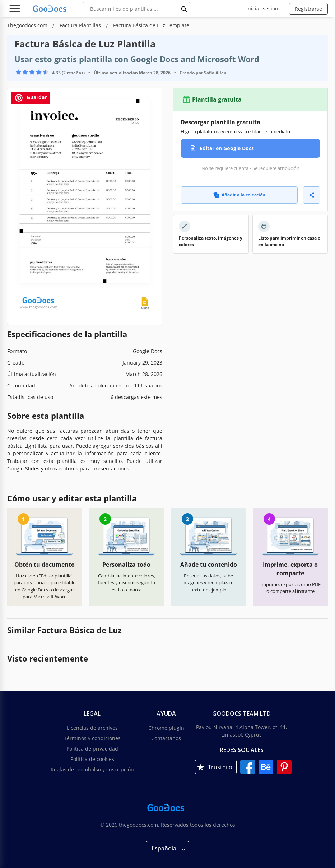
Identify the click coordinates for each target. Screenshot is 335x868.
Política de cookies (92, 759)
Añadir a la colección (239, 195)
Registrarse (308, 9)
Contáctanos (166, 738)
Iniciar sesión (262, 8)
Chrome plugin (166, 728)
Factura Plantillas (81, 25)
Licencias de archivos (92, 728)
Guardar (31, 98)
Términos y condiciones (92, 738)
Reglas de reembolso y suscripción (92, 769)
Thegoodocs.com (28, 25)
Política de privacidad (92, 749)
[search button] (184, 9)
